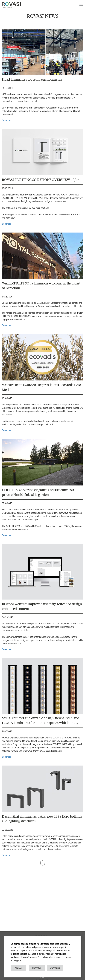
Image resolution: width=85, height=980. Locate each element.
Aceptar (18, 968)
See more (7, 120)
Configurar (55, 968)
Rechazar (37, 968)
